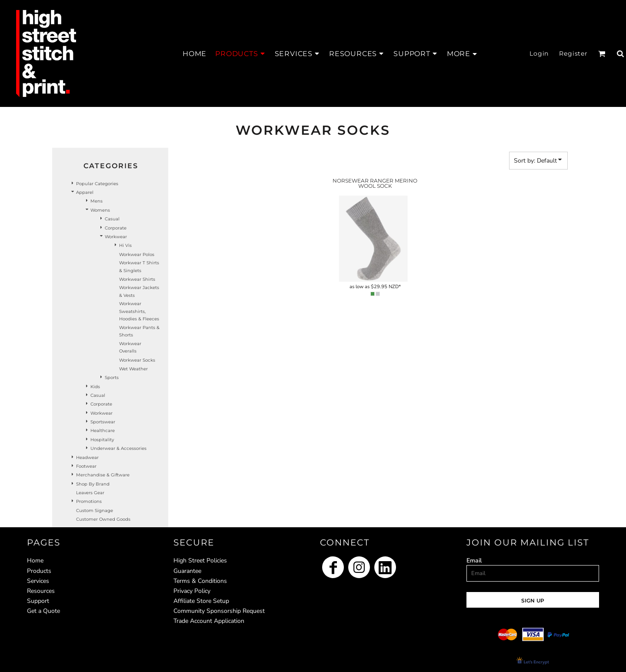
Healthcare (103, 431)
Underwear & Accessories (118, 448)
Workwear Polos (137, 254)
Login (539, 53)
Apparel (85, 192)
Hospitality (102, 440)
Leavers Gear (90, 493)
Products (39, 571)
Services (38, 581)
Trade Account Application (209, 621)
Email (474, 561)
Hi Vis (125, 245)
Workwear (116, 237)
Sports (112, 378)
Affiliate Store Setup (201, 601)
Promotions (89, 501)
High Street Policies (200, 561)
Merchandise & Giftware (103, 475)
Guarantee (187, 571)
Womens (100, 210)
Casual (112, 219)
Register (573, 53)
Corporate (116, 228)
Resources (41, 591)
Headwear (87, 457)
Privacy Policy (192, 591)
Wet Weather (133, 369)
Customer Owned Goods (103, 519)
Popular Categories (97, 184)
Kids (95, 387)
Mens (97, 201)
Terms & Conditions (200, 581)
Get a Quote (43, 611)
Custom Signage (95, 511)
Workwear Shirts (137, 279)
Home (35, 561)
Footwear (86, 466)
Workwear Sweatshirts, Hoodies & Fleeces (139, 311)
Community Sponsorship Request (219, 611)
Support (38, 601)
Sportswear (103, 422)
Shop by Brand (93, 484)
